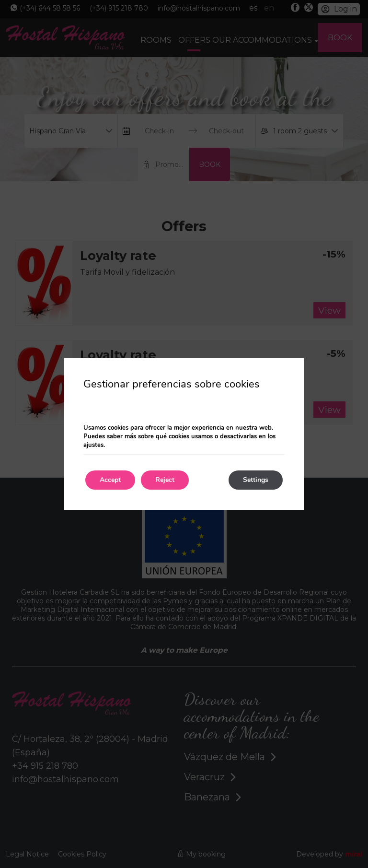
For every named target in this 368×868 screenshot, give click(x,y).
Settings (256, 480)
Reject (165, 480)
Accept (110, 480)
